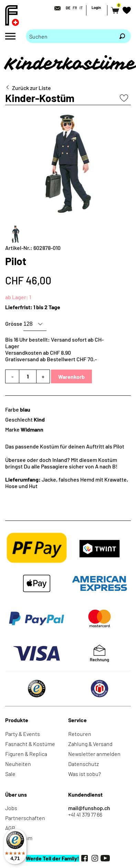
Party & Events (23, 734)
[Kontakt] (55, 8)
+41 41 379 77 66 (85, 814)
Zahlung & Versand (90, 744)
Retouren (80, 734)
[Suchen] (122, 36)
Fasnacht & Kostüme (30, 744)
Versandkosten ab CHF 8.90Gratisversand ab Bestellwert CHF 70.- (51, 356)
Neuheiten (18, 764)
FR (75, 8)
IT (81, 8)
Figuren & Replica (26, 754)
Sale (10, 774)
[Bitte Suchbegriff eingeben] (70, 36)
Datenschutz (83, 764)
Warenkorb (71, 377)
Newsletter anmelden (94, 754)
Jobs (11, 808)
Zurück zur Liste (32, 88)
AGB (10, 828)
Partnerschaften (25, 818)
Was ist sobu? (85, 774)
